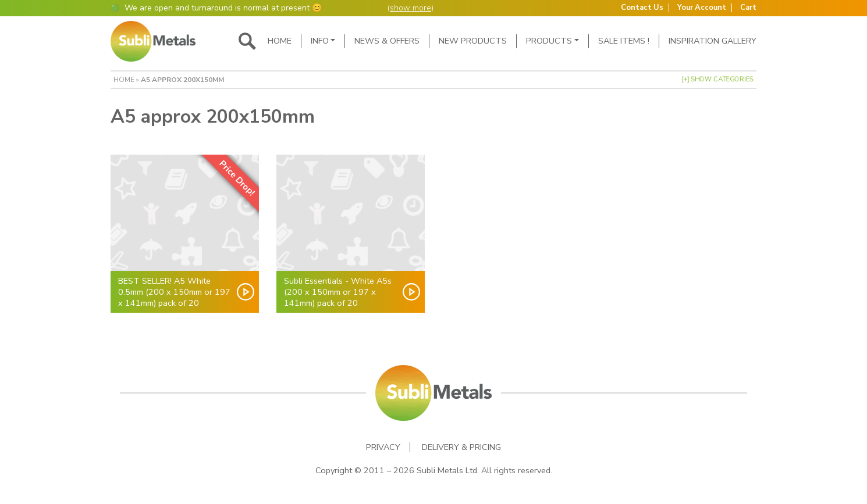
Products (549, 41)
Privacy (383, 447)
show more (411, 8)
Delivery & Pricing (461, 447)
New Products (473, 41)
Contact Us (642, 8)
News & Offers (387, 41)
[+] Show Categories (717, 79)
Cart (748, 8)
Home (280, 41)
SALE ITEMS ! (624, 41)
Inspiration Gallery (713, 41)
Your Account (702, 8)
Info (320, 41)
